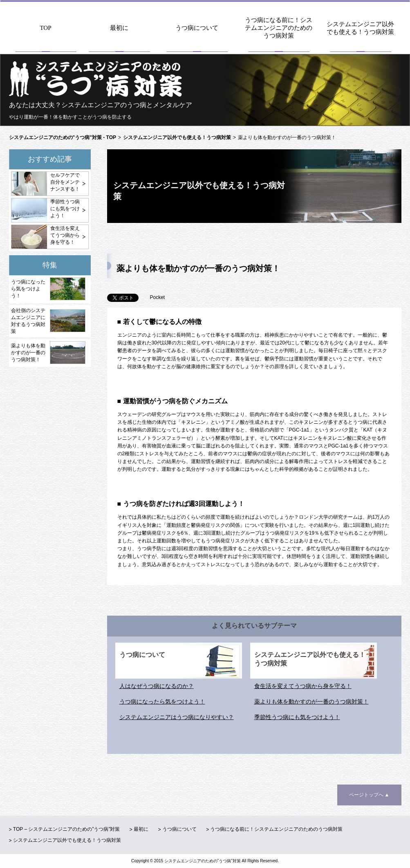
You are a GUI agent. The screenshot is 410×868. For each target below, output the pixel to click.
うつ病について (197, 28)
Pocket (158, 297)
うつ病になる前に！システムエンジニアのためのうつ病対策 (279, 28)
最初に (119, 28)
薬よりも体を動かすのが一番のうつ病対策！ (28, 353)
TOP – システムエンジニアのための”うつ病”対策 (67, 829)
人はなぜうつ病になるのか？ (157, 686)
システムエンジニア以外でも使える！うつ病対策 (360, 28)
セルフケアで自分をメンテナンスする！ (65, 182)
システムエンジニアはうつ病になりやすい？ (177, 717)
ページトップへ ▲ (369, 795)
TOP (45, 28)
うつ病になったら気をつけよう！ (28, 289)
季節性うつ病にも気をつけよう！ (65, 209)
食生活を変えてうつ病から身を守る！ (65, 235)
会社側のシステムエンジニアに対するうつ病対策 (28, 321)
